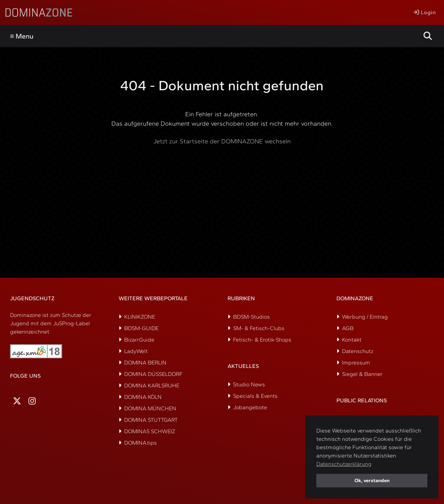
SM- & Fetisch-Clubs (259, 328)
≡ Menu (22, 36)
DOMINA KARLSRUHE (152, 385)
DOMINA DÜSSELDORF (153, 374)
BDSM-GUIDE (141, 328)
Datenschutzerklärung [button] (344, 464)
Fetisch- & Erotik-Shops (262, 340)
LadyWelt (136, 351)
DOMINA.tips (140, 443)
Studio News (249, 384)
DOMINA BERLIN (145, 363)
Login (425, 12)
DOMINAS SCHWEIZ (150, 431)
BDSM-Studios (251, 317)
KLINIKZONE (140, 317)
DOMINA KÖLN (143, 397)
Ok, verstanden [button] (372, 480)
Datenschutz (358, 351)
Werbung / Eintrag (365, 317)
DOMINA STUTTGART (151, 420)
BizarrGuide (139, 340)
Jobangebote (250, 407)
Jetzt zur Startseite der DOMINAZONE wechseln (222, 141)
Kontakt (352, 340)
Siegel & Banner (362, 374)
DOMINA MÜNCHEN (150, 408)
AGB (348, 328)
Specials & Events (255, 396)
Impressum (356, 363)
